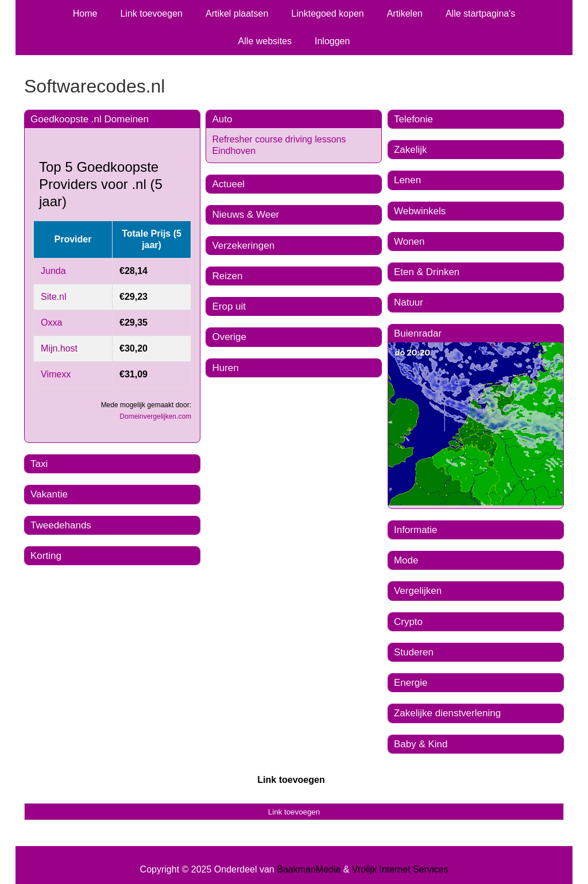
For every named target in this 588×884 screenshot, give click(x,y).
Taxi (39, 464)
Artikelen (405, 13)
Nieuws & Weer (245, 215)
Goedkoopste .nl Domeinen (90, 119)
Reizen (227, 276)
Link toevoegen (151, 13)
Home (85, 13)
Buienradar (418, 333)
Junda (53, 271)
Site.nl (53, 297)
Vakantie (49, 494)
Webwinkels (420, 211)
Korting (46, 556)
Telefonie (413, 119)
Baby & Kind (421, 744)
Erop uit (229, 306)
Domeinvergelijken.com (155, 416)
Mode (406, 560)
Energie (411, 683)
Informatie (416, 530)
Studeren (414, 652)
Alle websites (265, 41)
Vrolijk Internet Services (400, 869)
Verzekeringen (243, 246)
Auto (222, 119)
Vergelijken (418, 591)
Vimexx (56, 374)
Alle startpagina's (480, 13)
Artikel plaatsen (237, 13)
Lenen (407, 180)
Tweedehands (61, 525)
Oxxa (51, 323)
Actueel (228, 184)
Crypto (408, 622)
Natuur (409, 302)
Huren (225, 368)
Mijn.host (59, 348)
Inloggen (332, 41)
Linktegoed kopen (327, 13)
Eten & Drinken (427, 272)
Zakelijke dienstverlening (447, 713)
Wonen (409, 242)
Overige (229, 337)
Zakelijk (411, 150)
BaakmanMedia (309, 869)
